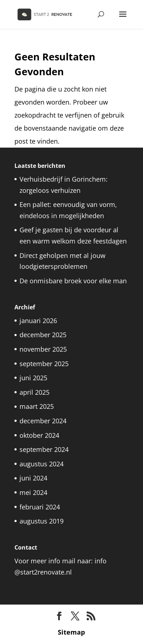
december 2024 (43, 421)
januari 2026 (38, 321)
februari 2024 (40, 507)
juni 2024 (33, 478)
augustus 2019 (42, 521)
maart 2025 (37, 406)
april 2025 (34, 392)
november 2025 (43, 349)
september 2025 (44, 364)
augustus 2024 (42, 464)
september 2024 (44, 449)
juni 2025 (33, 378)
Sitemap (71, 632)
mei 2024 (33, 492)
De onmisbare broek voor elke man (73, 281)
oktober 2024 (39, 435)
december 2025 (43, 335)
